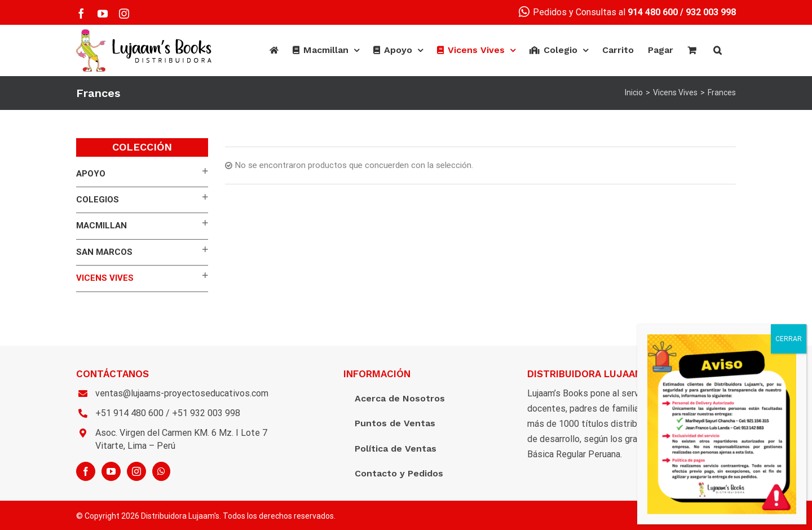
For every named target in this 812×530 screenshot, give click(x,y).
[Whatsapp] (161, 471)
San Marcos (104, 252)
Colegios (98, 200)
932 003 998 (711, 12)
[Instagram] (136, 471)
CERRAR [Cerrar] (789, 339)
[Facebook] (86, 471)
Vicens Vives (105, 278)
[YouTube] (111, 471)
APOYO (91, 174)
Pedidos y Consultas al (598, 12)
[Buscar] (718, 50)
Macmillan (101, 226)
